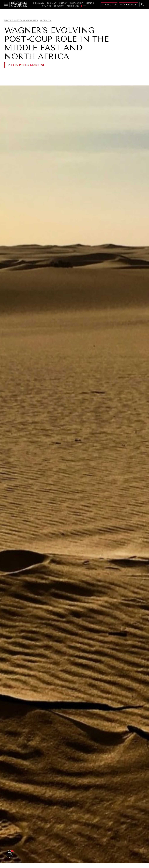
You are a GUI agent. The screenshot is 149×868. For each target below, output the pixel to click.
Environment (77, 3)
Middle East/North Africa (21, 20)
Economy (52, 3)
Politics (47, 6)
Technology (73, 6)
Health (90, 3)
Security (59, 6)
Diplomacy (39, 3)
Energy (63, 3)
